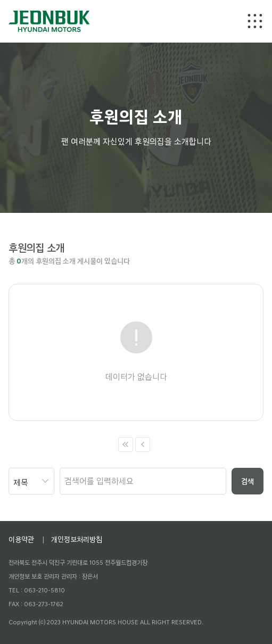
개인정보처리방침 (77, 539)
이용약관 (21, 539)
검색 (248, 481)
